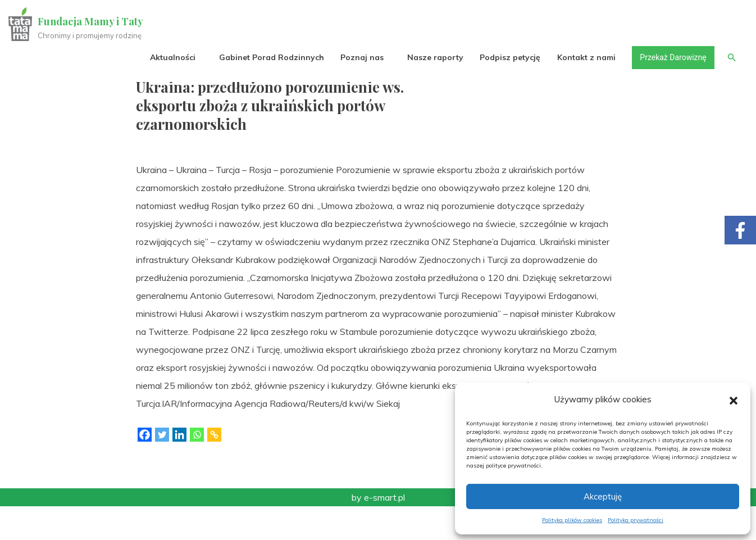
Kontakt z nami (586, 57)
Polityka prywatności (636, 520)
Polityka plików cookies (572, 520)
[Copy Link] (214, 468)
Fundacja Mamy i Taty (91, 21)
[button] (734, 400)
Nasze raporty (435, 57)
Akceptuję (603, 496)
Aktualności (172, 57)
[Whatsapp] (197, 468)
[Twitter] (162, 468)
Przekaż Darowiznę (672, 57)
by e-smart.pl (378, 531)
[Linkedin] (179, 468)
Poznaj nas (361, 57)
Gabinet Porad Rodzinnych (271, 57)
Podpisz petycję (509, 57)
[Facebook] (145, 468)
